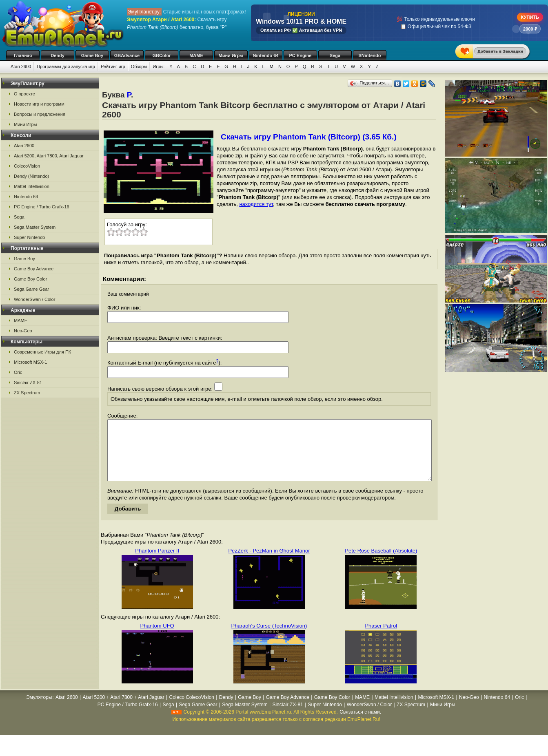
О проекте (24, 94)
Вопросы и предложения (40, 114)
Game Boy (92, 55)
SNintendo (370, 55)
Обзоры (139, 66)
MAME (196, 55)
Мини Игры (231, 55)
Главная (23, 55)
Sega (335, 55)
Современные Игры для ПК (42, 352)
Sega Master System (35, 227)
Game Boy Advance (34, 269)
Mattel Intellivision (32, 186)
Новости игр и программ (39, 104)
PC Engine (300, 55)
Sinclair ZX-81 (28, 382)
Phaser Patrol (381, 638)
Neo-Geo (23, 331)
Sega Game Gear (31, 289)
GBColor (161, 55)
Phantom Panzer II (157, 563)
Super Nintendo (29, 237)
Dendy (58, 55)
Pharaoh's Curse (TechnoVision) (269, 638)
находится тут (256, 204)
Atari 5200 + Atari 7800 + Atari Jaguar (124, 710)
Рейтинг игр (113, 66)
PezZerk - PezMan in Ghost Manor (269, 563)
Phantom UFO (157, 638)
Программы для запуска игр (66, 66)
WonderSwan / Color (34, 299)
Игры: (159, 66)
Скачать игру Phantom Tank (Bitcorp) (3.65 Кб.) (309, 137)
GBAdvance (127, 55)
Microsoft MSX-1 (30, 362)
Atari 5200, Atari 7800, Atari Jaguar (49, 156)
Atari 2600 (21, 66)
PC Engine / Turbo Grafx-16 (42, 207)
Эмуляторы (39, 710)
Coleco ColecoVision (192, 710)
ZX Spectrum (27, 393)
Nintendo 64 (266, 55)
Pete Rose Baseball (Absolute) (381, 563)
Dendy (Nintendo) (31, 176)
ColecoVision (27, 166)
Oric (18, 372)
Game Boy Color (30, 279)
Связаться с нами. (360, 724)
